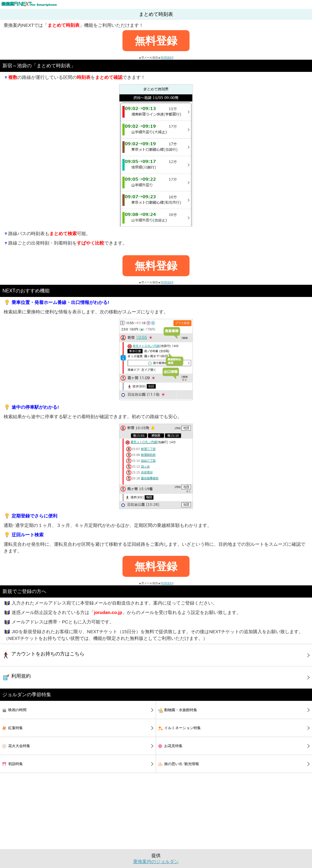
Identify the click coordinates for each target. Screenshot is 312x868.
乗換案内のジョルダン (156, 862)
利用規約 (167, 58)
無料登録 (156, 41)
